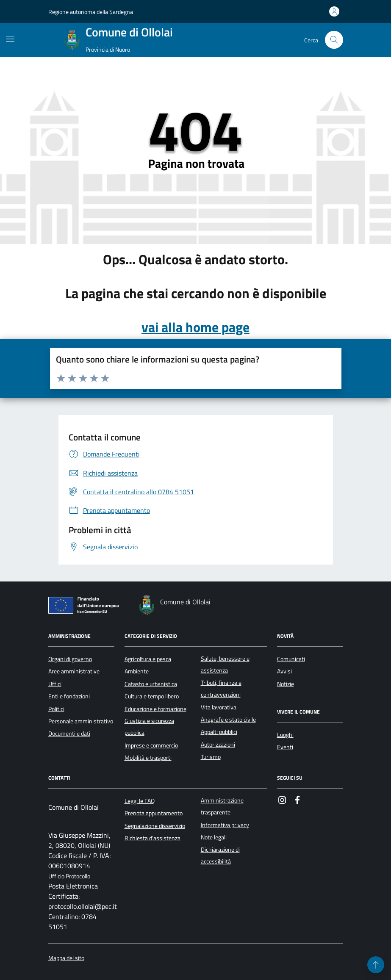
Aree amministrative (74, 671)
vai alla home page (195, 327)
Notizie (286, 684)
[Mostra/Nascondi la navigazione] (10, 39)
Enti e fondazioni (69, 696)
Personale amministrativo (81, 721)
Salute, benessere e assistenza (225, 664)
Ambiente (137, 671)
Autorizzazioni (218, 745)
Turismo (211, 757)
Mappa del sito (66, 958)
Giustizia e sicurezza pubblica (149, 727)
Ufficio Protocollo (69, 876)
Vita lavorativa (219, 707)
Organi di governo (70, 659)
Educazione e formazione (155, 709)
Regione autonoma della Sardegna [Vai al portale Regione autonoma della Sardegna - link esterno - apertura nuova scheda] (91, 12)
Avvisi (284, 671)
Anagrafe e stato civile (228, 720)
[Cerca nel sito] (334, 40)
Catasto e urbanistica (151, 684)
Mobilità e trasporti (148, 758)
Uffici (55, 684)
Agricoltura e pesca (148, 659)
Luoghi (285, 735)
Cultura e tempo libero (152, 696)
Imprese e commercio (151, 745)
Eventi (285, 747)
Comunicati (291, 659)
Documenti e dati (69, 734)
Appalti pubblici (219, 732)
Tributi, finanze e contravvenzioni (221, 689)
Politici (56, 709)
